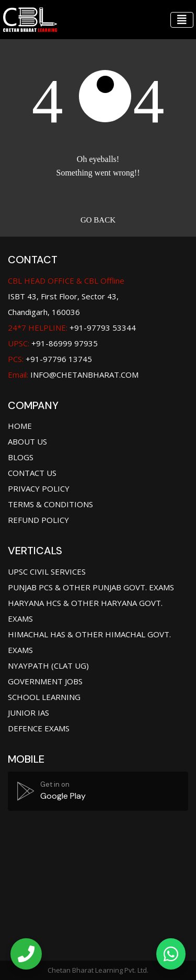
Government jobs (45, 681)
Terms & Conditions (50, 504)
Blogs (21, 457)
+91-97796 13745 (50, 359)
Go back (98, 220)
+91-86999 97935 (53, 343)
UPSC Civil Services (47, 571)
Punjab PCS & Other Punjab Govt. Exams (91, 587)
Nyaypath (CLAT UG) (48, 666)
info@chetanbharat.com (84, 375)
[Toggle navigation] (182, 20)
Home (20, 426)
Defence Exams (39, 728)
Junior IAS (28, 713)
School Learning (44, 697)
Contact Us (32, 473)
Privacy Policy (39, 488)
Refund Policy (38, 520)
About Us (27, 441)
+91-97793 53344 (72, 328)
